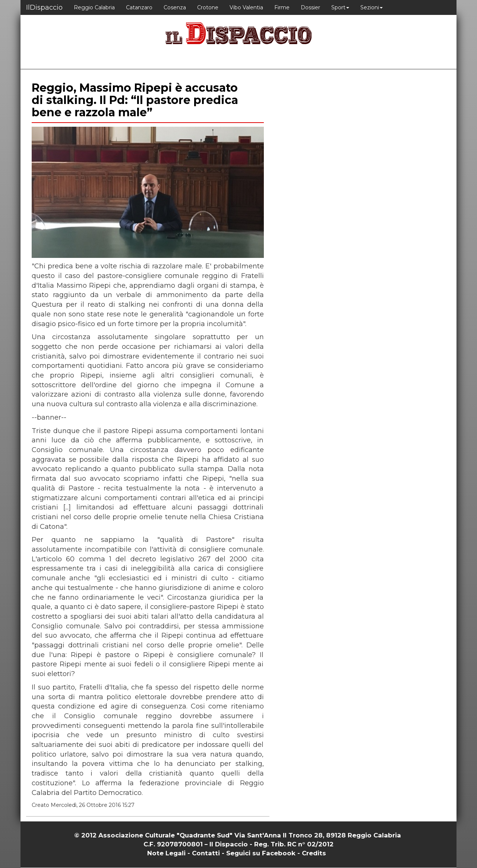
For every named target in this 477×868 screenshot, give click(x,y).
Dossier (310, 7)
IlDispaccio (44, 7)
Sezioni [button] (372, 7)
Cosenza (175, 7)
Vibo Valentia (246, 7)
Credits (314, 853)
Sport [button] (340, 7)
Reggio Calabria (94, 7)
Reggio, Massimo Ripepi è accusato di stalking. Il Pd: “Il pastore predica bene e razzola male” (135, 100)
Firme (282, 7)
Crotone (208, 7)
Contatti (206, 853)
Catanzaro (139, 7)
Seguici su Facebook (261, 853)
